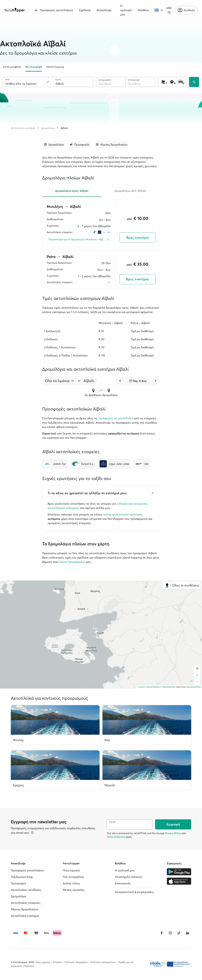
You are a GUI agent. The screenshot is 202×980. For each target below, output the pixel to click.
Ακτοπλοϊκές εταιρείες (26, 903)
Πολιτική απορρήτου (76, 962)
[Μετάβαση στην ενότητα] (54, 144)
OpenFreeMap (153, 687)
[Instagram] (170, 933)
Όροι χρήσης (43, 962)
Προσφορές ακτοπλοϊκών (54, 10)
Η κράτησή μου (126, 10)
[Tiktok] (179, 933)
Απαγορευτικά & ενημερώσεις (134, 892)
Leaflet (142, 687)
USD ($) (169, 10)
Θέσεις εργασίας (74, 890)
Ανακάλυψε (104, 10)
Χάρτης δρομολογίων (25, 909)
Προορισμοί (18, 883)
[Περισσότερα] (32, 833)
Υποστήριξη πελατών (129, 877)
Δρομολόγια (48, 128)
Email (112, 822)
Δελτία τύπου (71, 883)
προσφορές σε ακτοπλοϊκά (116, 418)
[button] (79, 381)
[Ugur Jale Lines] (114, 464)
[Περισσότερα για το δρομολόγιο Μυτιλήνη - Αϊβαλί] (79, 239)
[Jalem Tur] (55, 464)
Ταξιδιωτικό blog (22, 877)
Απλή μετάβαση (12, 67)
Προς (58, 80)
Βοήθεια (143, 10)
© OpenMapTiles (168, 687)
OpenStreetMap (194, 687)
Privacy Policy (173, 833)
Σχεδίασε (85, 10)
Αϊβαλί (64, 128)
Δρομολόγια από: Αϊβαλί (130, 191)
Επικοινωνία (123, 883)
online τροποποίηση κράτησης (123, 514)
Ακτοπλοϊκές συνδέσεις (26, 890)
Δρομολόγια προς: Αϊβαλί (72, 191)
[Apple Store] (179, 881)
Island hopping (55, 67)
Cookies (57, 962)
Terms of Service (116, 837)
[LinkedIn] (188, 933)
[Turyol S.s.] (83, 464)
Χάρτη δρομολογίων (72, 562)
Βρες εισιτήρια (138, 237)
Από (7, 80)
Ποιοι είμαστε (71, 870)
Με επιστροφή (34, 67)
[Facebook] (162, 933)
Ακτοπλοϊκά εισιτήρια (23, 128)
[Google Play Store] (179, 872)
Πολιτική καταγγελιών (103, 962)
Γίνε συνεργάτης (73, 877)
